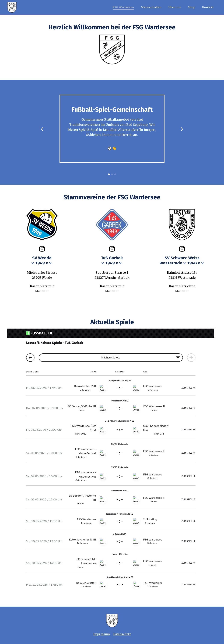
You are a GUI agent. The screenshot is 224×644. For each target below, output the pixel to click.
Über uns (175, 7)
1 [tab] (109, 174)
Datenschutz (122, 634)
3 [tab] (115, 174)
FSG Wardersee (123, 7)
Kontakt (208, 7)
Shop (192, 7)
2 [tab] (112, 174)
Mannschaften (151, 7)
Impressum (101, 634)
